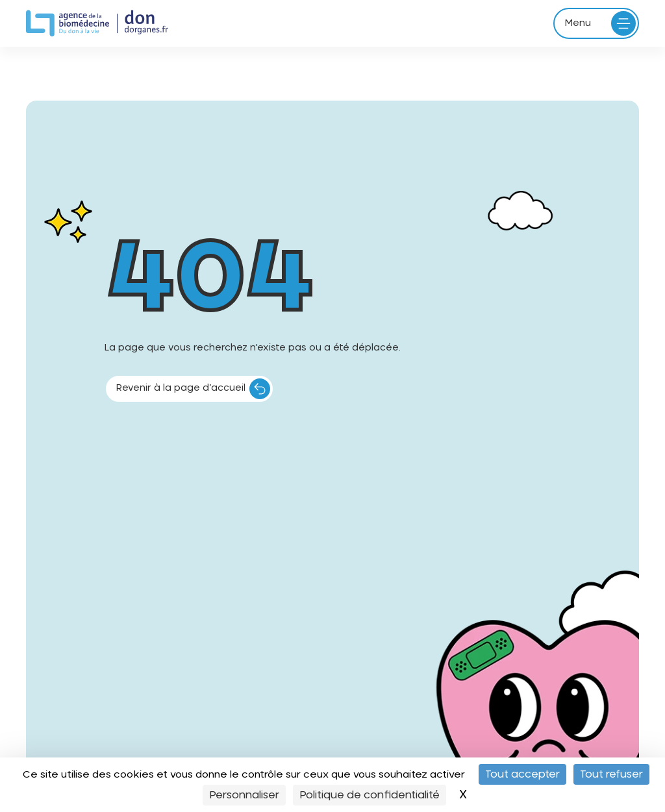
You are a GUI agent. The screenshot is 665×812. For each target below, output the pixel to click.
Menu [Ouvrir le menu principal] (578, 23)
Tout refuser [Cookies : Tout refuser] (611, 774)
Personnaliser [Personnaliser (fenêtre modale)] (244, 795)
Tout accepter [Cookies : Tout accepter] (522, 774)
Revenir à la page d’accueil (181, 388)
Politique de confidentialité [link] (370, 795)
